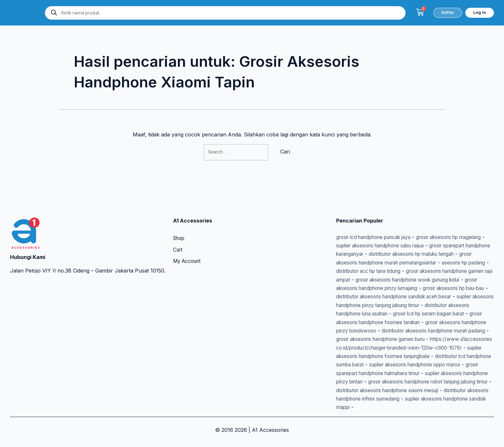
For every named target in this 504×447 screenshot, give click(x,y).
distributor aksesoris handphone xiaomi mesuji (411, 390)
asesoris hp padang (406, 254)
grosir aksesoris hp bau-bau (443, 280)
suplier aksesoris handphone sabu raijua (415, 228)
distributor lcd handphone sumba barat (439, 356)
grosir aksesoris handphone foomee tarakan (409, 313)
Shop (180, 222)
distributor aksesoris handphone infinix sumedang (397, 399)
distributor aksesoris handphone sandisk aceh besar (400, 288)
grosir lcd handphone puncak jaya (378, 220)
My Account (188, 245)
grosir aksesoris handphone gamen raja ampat (413, 263)
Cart (178, 233)
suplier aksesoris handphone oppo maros (387, 365)
